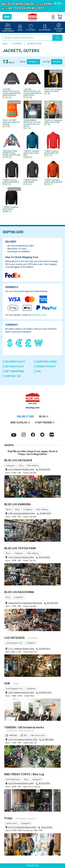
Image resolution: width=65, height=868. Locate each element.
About (9, 510)
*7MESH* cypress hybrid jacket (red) (51, 152)
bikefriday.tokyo (13, 779)
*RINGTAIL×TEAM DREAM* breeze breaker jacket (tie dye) (12, 153)
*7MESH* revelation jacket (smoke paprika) (53, 181)
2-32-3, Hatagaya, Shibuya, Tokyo (21, 469)
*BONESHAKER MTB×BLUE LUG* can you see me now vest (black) (32, 123)
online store (11, 823)
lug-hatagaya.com (14, 643)
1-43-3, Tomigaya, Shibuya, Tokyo (21, 557)
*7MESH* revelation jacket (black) (10, 208)
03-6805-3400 (45, 513)
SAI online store (38, 736)
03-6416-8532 (44, 557)
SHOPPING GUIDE (45, 362)
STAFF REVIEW (44, 423)
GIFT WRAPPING (13, 371)
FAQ (37, 371)
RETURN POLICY (13, 367)
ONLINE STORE (25, 417)
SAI (25, 736)
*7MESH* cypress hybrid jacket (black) (11, 181)
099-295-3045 (53, 603)
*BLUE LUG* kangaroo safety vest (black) (53, 90)
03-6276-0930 (44, 783)
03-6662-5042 (45, 469)
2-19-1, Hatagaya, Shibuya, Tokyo (21, 649)
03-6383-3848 (48, 739)
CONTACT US (12, 376)
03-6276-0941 (47, 827)
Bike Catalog (33, 466)
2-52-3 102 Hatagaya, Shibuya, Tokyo (23, 739)
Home (5, 44)
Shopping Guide (39, 315)
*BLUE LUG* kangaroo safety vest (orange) (53, 121)
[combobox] (27, 38)
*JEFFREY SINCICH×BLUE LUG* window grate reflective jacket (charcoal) (12, 92)
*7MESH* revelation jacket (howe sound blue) (31, 153)
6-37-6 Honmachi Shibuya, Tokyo (21, 783)
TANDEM (13, 736)
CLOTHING (17, 44)
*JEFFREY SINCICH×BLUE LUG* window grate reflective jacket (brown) (32, 92)
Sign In (53, 17)
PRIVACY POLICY (45, 367)
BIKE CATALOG (19, 423)
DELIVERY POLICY (14, 362)
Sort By (46, 62)
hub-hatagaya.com (14, 689)
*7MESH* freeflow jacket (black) (31, 181)
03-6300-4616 (45, 649)
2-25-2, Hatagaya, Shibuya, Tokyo (21, 692)
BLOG (42, 417)
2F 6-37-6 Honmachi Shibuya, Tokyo (22, 827)
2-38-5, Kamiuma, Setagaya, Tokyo (21, 513)
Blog (21, 466)
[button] (59, 4)
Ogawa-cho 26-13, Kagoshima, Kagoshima (25, 603)
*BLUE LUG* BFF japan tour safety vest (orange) (11, 122)
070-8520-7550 (45, 692)
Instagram (10, 466)
